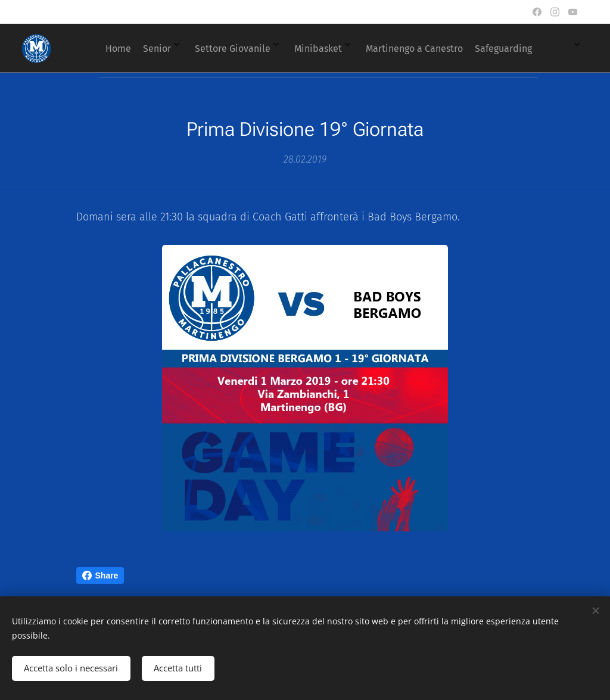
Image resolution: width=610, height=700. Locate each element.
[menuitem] (279, 48)
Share (100, 575)
